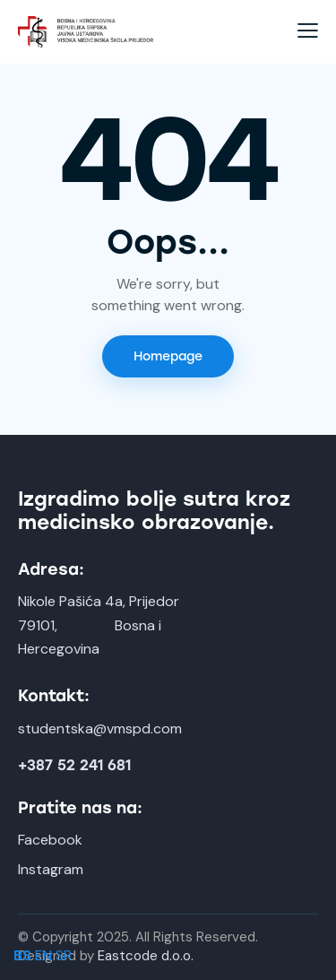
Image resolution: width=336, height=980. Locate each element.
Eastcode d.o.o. (146, 956)
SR (64, 955)
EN (43, 955)
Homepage (168, 356)
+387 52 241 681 (74, 766)
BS (22, 955)
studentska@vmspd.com (100, 728)
